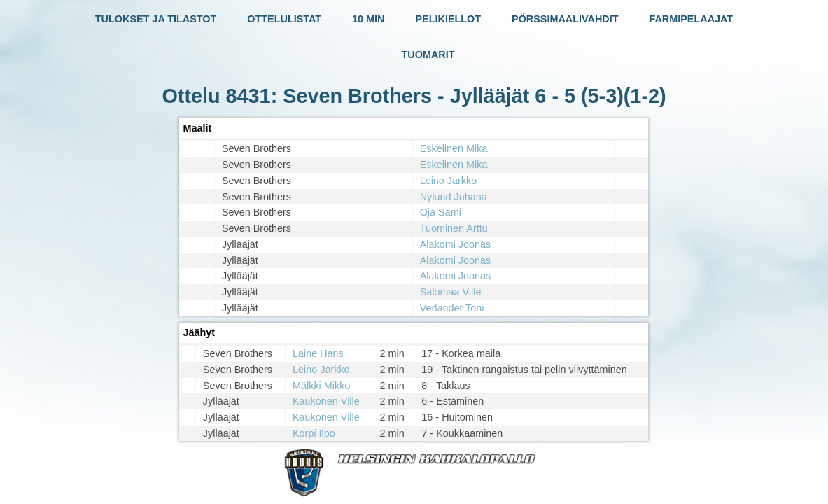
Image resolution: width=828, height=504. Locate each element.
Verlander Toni (452, 308)
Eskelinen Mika (454, 148)
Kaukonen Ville (326, 401)
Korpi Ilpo (314, 433)
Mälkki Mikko (321, 386)
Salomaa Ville (451, 292)
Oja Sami (441, 212)
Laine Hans (318, 353)
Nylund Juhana (454, 197)
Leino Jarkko (449, 181)
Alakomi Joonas (456, 244)
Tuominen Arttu (454, 228)
